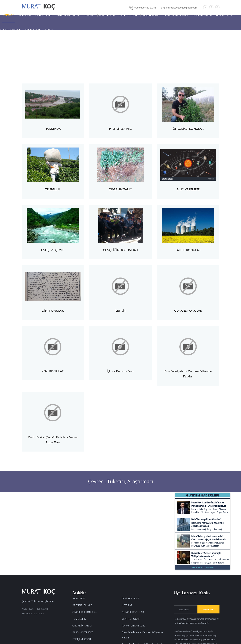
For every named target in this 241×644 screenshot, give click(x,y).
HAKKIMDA (25, 15)
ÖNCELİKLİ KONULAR (68, 15)
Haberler (210, 567)
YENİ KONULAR (33, 30)
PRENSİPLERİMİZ (44, 15)
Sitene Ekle (196, 567)
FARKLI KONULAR (203, 15)
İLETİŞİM (49, 30)
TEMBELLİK (89, 15)
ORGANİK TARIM (108, 15)
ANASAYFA (9, 15)
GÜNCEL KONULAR (10, 30)
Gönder (208, 609)
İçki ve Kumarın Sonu (134, 626)
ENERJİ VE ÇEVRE (151, 15)
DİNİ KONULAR (224, 15)
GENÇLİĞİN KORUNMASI (176, 15)
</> (203, 532)
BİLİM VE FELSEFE (129, 15)
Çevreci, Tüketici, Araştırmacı (121, 481)
